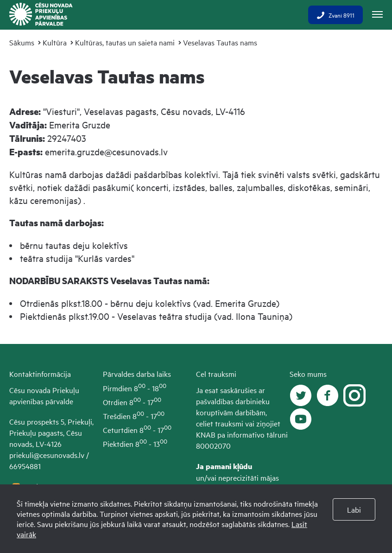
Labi (354, 509)
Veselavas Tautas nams (220, 42)
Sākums (22, 42)
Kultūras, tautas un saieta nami (125, 42)
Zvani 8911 (335, 15)
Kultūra (55, 42)
